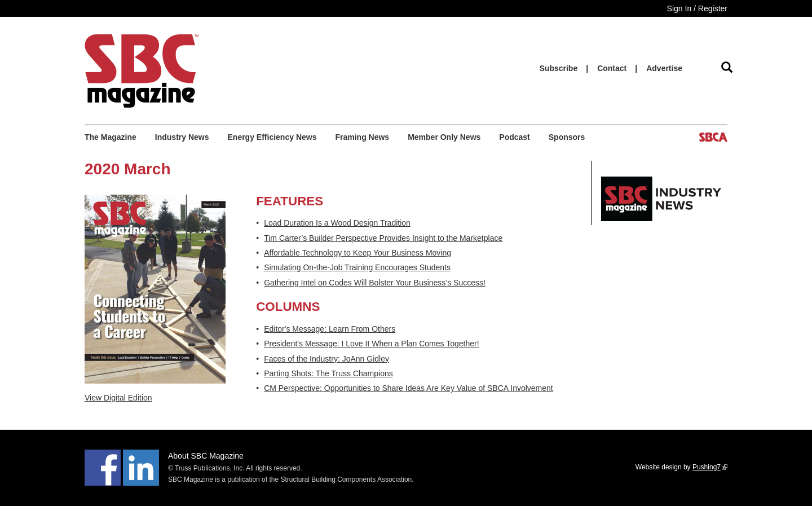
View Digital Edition (118, 398)
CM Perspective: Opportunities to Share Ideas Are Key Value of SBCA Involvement (409, 388)
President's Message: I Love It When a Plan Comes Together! (371, 344)
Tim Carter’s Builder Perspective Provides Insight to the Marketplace (383, 238)
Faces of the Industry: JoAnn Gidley (326, 359)
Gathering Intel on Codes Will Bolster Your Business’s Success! (375, 283)
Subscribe (559, 68)
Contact (612, 68)
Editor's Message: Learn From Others (330, 329)
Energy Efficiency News (272, 137)
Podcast (514, 137)
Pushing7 (710, 467)
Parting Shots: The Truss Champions (328, 373)
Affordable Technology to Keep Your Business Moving (358, 253)
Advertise (664, 68)
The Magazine (111, 137)
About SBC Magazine (206, 456)
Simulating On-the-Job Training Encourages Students (357, 267)
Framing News (362, 137)
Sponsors (567, 137)
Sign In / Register (697, 8)
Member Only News (444, 137)
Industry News (182, 137)
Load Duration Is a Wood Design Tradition (337, 223)
